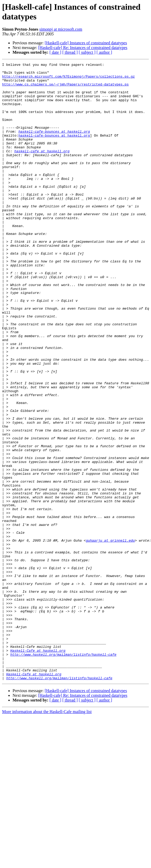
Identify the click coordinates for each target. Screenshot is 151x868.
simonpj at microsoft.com (61, 29)
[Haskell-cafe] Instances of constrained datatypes (86, 43)
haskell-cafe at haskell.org (42, 169)
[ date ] (55, 52)
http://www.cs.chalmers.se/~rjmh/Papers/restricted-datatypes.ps (65, 89)
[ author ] (104, 52)
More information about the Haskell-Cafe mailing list (47, 835)
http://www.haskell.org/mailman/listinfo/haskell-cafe (63, 773)
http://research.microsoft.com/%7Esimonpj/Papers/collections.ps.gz (68, 79)
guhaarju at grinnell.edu (110, 636)
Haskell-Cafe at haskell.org (38, 768)
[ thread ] (70, 52)
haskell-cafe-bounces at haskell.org (54, 145)
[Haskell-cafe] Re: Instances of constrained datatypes (83, 48)
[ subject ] (87, 52)
